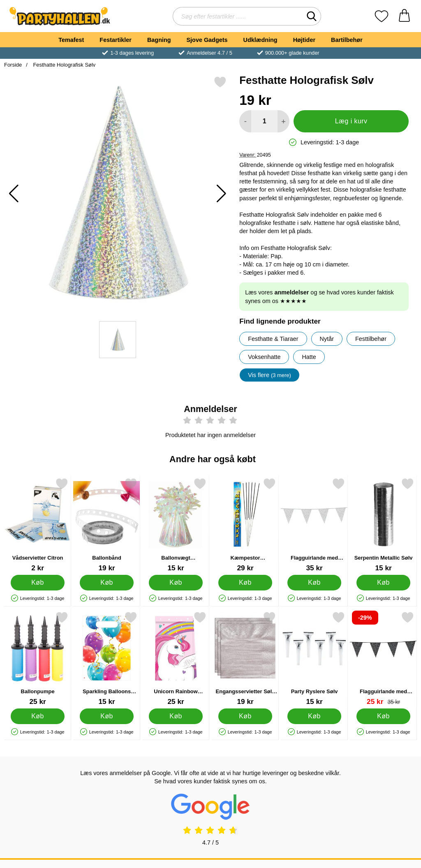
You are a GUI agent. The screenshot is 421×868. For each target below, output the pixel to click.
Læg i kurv (351, 121)
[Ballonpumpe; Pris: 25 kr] (38, 659)
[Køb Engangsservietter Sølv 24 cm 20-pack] (245, 716)
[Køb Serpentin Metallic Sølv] (383, 582)
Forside (13, 65)
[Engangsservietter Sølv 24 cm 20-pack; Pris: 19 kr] (245, 659)
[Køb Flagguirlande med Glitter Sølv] (314, 582)
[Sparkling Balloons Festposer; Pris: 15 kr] (107, 659)
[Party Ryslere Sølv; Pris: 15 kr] (314, 659)
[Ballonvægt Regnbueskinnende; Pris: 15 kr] (176, 525)
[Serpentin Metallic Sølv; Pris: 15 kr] (383, 525)
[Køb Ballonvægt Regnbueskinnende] (176, 582)
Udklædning (260, 40)
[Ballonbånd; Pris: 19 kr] (107, 525)
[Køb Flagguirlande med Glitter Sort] (383, 716)
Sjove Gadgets (207, 40)
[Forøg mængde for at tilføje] (283, 121)
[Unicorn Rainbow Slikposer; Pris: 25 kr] (176, 659)
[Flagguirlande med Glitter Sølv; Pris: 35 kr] (314, 525)
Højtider (304, 40)
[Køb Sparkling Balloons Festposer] (107, 716)
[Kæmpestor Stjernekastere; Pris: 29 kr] (245, 525)
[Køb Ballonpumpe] (38, 716)
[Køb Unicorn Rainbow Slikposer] (176, 716)
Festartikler (116, 40)
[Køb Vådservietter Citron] (38, 582)
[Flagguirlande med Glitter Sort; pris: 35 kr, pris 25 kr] (383, 659)
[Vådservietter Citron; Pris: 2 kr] (38, 525)
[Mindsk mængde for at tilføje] (245, 121)
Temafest (71, 40)
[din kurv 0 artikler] (404, 16)
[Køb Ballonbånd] (107, 582)
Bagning (159, 40)
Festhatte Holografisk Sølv (64, 65)
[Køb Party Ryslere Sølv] (314, 716)
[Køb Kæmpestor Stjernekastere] (245, 582)
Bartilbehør (347, 40)
